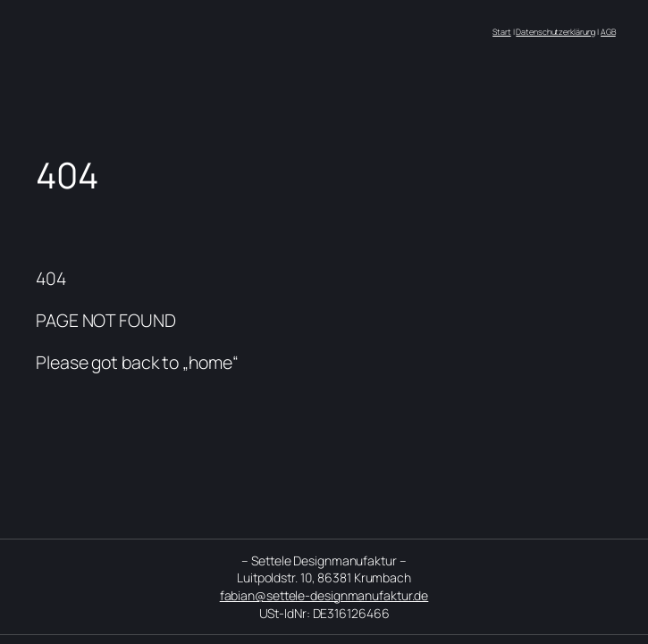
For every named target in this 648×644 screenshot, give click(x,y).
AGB (608, 32)
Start (502, 32)
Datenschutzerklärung (555, 32)
